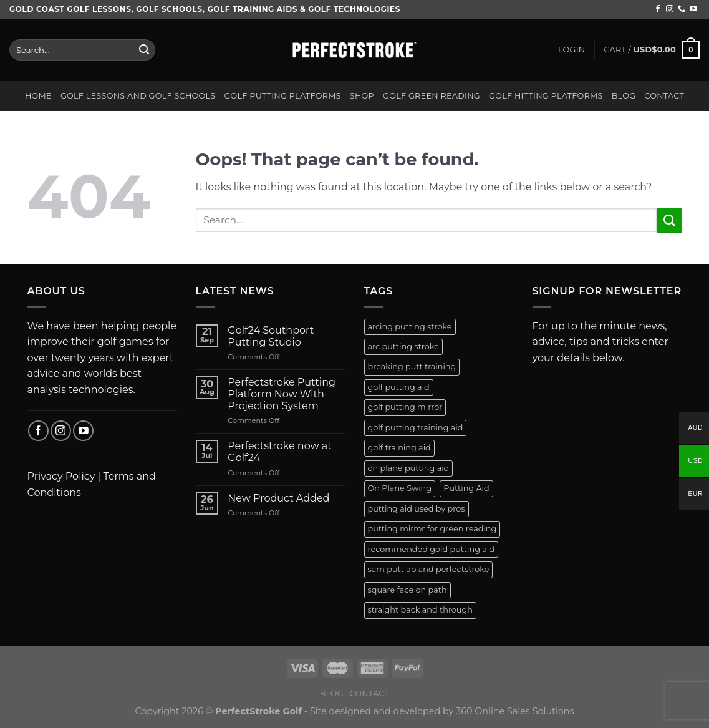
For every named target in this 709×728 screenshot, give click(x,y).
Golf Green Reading (432, 96)
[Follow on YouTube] (693, 9)
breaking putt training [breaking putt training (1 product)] (412, 366)
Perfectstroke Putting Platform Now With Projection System (282, 394)
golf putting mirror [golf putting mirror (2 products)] (405, 407)
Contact (664, 96)
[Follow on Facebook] (658, 9)
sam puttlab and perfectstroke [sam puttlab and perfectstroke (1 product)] (429, 569)
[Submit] (144, 50)
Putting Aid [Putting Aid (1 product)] (466, 488)
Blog (624, 96)
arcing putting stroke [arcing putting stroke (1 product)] (410, 327)
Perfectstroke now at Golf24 (279, 452)
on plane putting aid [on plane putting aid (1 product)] (409, 468)
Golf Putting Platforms (282, 96)
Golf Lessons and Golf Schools (138, 96)
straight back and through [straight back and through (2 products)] (420, 610)
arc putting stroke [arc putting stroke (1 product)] (403, 347)
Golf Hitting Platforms (546, 96)
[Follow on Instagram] (670, 9)
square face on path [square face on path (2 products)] (408, 590)
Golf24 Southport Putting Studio (271, 336)
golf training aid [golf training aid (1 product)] (399, 448)
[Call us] (682, 9)
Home (38, 96)
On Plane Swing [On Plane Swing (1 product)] (400, 488)
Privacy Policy (61, 476)
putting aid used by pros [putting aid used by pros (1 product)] (417, 509)
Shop (362, 96)
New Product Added (278, 498)
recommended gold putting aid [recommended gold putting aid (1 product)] (431, 549)
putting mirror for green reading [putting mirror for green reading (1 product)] (432, 529)
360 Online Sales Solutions (515, 711)
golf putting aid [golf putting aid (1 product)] (399, 387)
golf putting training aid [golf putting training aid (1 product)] (416, 428)
